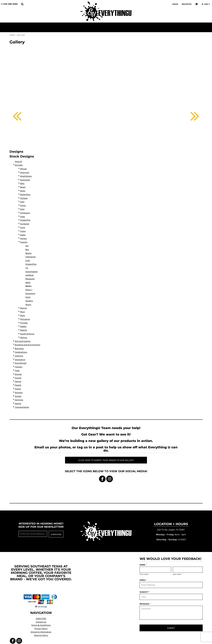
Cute (28, 260)
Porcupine (25, 319)
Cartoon (24, 198)
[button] (22, 4)
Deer (22, 209)
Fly (27, 268)
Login (175, 4)
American (25, 172)
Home (12, 35)
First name (144, 574)
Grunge (18, 374)
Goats (23, 235)
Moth (28, 282)
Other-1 (29, 290)
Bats (22, 183)
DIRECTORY (41, 619)
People (18, 385)
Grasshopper (32, 271)
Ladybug (29, 275)
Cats (22, 202)
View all (18, 161)
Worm (28, 304)
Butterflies (25, 194)
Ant (27, 246)
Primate (24, 323)
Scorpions (30, 293)
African (24, 169)
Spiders (29, 301)
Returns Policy (41, 635)
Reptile (24, 330)
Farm (23, 227)
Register (187, 4)
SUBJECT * (145, 592)
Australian (25, 180)
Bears (23, 187)
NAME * (143, 565)
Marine (24, 308)
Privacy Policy (41, 628)
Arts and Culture (23, 341)
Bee (27, 249)
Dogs (23, 216)
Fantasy (19, 367)
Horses (24, 238)
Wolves (24, 337)
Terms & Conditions (41, 625)
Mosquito (30, 279)
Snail (28, 297)
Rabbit (23, 326)
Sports (18, 403)
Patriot (18, 381)
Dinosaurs (25, 213)
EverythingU (21, 363)
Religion (19, 392)
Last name (177, 574)
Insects (24, 242)
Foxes (23, 231)
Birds (23, 191)
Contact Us (41, 622)
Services (19, 400)
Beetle (28, 253)
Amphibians (26, 176)
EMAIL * (143, 580)
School (18, 396)
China (23, 205)
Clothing (19, 356)
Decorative (20, 359)
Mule (23, 315)
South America (27, 334)
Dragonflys (25, 220)
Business (19, 348)
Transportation (22, 407)
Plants (18, 389)
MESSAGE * (145, 604)
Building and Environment (28, 345)
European (25, 224)
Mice (22, 312)
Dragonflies (31, 264)
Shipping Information (41, 632)
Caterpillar (31, 257)
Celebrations (21, 352)
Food (17, 370)
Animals (19, 165)
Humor (18, 378)
